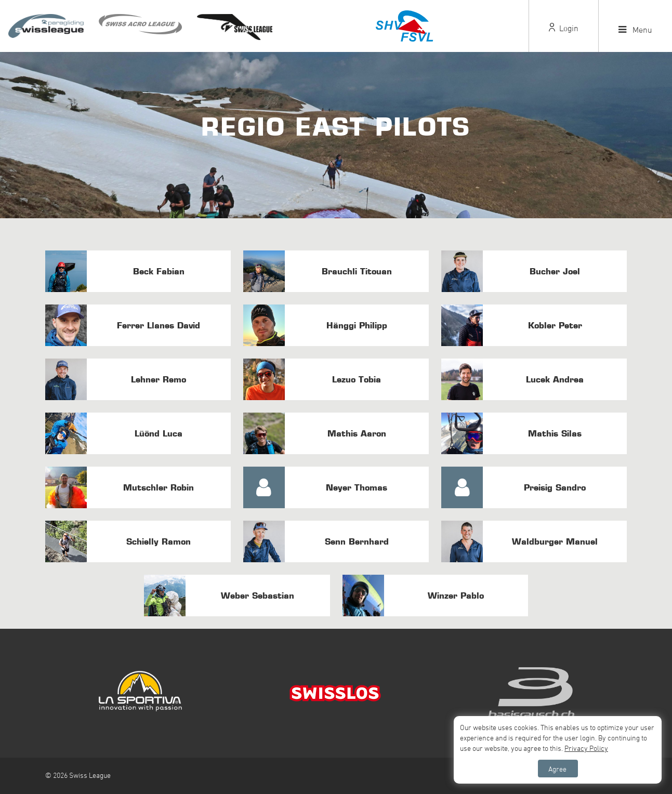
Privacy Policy (586, 748)
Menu (635, 30)
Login (564, 28)
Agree (557, 769)
